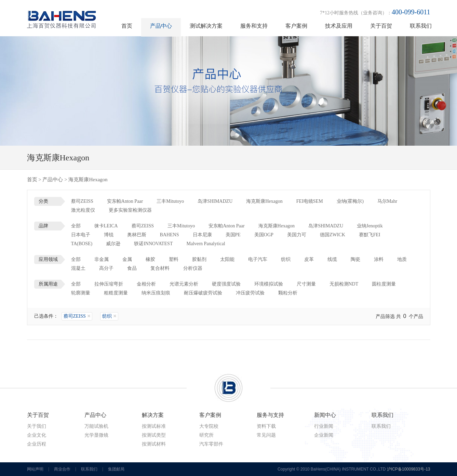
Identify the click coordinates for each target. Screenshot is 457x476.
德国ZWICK (333, 235)
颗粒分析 (288, 293)
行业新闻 (324, 426)
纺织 (286, 259)
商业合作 (62, 469)
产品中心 (161, 26)
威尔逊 (113, 244)
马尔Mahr (387, 201)
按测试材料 (154, 444)
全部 (76, 226)
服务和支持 (254, 26)
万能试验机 (96, 426)
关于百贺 (381, 26)
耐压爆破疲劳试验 (203, 293)
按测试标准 (154, 426)
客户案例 (296, 26)
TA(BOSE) (82, 244)
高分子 (106, 268)
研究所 (206, 435)
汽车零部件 (211, 444)
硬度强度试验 (226, 284)
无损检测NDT (344, 284)
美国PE (233, 235)
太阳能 (227, 259)
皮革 (309, 259)
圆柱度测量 (384, 284)
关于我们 (37, 426)
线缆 (332, 259)
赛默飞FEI (370, 235)
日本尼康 (202, 235)
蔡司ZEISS (82, 201)
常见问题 (266, 435)
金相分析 (146, 284)
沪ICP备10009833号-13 (409, 469)
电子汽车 (258, 259)
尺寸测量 (306, 284)
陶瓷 (355, 259)
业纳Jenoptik (370, 226)
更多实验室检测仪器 (130, 210)
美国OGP (264, 235)
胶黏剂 (199, 259)
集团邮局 (116, 469)
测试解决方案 (206, 26)
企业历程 (37, 444)
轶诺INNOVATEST (153, 244)
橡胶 (150, 259)
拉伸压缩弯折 (109, 284)
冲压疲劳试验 (250, 293)
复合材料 (160, 268)
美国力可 (297, 235)
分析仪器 (193, 268)
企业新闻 (324, 435)
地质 (402, 259)
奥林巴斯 (137, 235)
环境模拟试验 (269, 284)
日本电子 (81, 235)
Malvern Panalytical (206, 244)
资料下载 (266, 426)
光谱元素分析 (184, 284)
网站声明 (35, 469)
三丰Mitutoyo (170, 201)
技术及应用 (339, 26)
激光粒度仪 (83, 210)
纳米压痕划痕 (156, 293)
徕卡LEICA (106, 226)
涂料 (379, 259)
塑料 (174, 259)
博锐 (109, 235)
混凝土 (78, 268)
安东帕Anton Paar (125, 201)
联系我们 (421, 26)
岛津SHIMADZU (215, 201)
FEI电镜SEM (310, 201)
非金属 (102, 259)
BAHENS (170, 235)
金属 (127, 259)
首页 (127, 26)
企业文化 (37, 435)
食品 (132, 268)
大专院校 (209, 426)
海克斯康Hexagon (264, 201)
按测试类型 (154, 435)
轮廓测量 (81, 293)
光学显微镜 (96, 435)
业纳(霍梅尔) (350, 201)
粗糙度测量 (116, 293)
